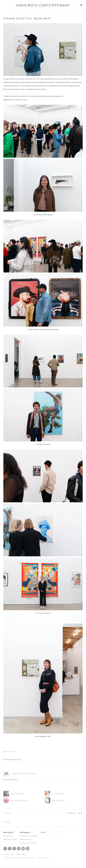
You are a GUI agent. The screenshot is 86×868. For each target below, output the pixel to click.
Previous (72, 813)
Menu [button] (81, 5)
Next (81, 813)
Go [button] (59, 832)
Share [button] (7, 822)
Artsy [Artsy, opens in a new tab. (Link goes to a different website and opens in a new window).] (5, 849)
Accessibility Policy (9, 854)
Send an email (28, 849)
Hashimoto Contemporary (43, 5)
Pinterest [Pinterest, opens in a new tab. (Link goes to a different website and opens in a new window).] (14, 849)
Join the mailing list (23, 849)
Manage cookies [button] (21, 854)
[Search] (48, 832)
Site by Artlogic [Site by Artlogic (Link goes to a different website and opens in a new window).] (43, 858)
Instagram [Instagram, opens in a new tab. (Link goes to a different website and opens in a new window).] (19, 849)
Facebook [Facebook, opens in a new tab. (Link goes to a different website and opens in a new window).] (10, 849)
